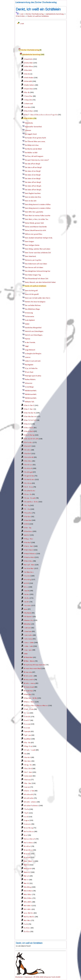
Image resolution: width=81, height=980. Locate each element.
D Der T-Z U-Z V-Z (30, 420)
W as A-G (27, 854)
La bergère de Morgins (33, 354)
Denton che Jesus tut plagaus (35, 302)
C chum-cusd (28, 104)
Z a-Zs (26, 924)
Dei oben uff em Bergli (33, 182)
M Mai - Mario (29, 661)
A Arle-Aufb (28, 81)
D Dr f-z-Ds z (28, 443)
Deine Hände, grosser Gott (34, 223)
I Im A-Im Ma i (29, 569)
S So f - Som (28, 772)
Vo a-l (26, 835)
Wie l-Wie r (28, 895)
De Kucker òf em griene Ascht (35, 138)
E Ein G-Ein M (29, 457)
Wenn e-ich (28, 869)
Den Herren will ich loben (34, 268)
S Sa (25, 754)
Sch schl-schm (29, 798)
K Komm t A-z (28, 620)
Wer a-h (27, 876)
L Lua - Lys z (28, 650)
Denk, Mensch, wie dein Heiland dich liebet (40, 282)
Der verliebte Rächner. (33, 305)
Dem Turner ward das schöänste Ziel (38, 253)
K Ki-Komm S (28, 617)
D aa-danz (27, 107)
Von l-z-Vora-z (29, 843)
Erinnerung (29, 313)
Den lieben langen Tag (33, 275)
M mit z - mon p (29, 683)
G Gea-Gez (27, 520)
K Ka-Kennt (28, 613)
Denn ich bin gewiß (32, 294)
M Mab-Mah (28, 657)
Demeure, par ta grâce (33, 260)
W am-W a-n (28, 850)
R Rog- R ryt (28, 746)
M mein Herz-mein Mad (32, 669)
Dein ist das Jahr (31, 201)
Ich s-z (26, 587)
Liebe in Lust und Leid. (33, 361)
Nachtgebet (29, 365)
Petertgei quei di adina (33, 376)
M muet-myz (28, 691)
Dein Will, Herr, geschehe (34, 212)
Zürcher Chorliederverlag (35, 14)
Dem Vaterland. (31, 256)
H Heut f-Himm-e (30, 554)
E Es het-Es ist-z (29, 480)
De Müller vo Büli (31, 153)
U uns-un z (27, 824)
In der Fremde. (30, 343)
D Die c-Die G (28, 428)
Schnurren (29, 383)
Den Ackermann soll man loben (36, 264)
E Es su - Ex (28, 494)
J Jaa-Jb (26, 591)
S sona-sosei (28, 776)
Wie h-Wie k (28, 891)
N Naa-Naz (27, 694)
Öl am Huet (29, 372)
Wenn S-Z (27, 872)
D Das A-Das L (29, 111)
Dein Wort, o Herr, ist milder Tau (37, 219)
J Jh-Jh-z (26, 598)
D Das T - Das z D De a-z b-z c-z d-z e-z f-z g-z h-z (41, 115)
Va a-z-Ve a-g (28, 828)
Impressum (29, 977)
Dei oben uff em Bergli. (33, 186)
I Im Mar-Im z (29, 572)
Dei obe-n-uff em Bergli (33, 167)
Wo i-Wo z (27, 921)
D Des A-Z (27, 424)
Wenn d (26, 865)
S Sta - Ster (28, 783)
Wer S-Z (26, 883)
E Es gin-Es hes (29, 476)
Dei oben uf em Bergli (33, 175)
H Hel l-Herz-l (28, 550)
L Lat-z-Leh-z (28, 635)
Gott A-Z (27, 535)
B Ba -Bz (27, 93)
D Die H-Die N (29, 431)
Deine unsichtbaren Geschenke (36, 227)
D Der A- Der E (29, 405)
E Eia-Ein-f (27, 454)
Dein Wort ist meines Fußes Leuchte (38, 216)
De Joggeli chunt (31, 134)
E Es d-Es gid (28, 472)
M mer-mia (28, 672)
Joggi (27, 346)
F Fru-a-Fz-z (28, 513)
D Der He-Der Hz (30, 413)
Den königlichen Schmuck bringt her (38, 271)
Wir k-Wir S (28, 906)
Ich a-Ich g (27, 580)
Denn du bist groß (31, 291)
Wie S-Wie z (28, 898)
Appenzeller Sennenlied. (33, 127)
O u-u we (27, 724)
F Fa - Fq (27, 506)
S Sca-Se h (27, 757)
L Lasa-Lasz (28, 632)
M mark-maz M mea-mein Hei (34, 665)
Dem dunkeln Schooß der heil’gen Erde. (39, 238)
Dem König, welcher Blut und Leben (38, 249)
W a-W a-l (27, 846)
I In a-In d (27, 576)
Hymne (28, 339)
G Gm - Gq (27, 528)
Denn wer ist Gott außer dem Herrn (38, 298)
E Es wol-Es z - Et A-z (31, 502)
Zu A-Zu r (27, 928)
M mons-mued (29, 687)
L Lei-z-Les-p (28, 639)
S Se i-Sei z (27, 761)
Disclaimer (19, 977)
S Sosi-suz (27, 780)
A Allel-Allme (28, 67)
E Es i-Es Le (28, 483)
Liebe (26, 654)
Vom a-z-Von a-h (29, 839)
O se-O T (27, 720)
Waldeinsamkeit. (31, 391)
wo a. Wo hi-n (29, 913)
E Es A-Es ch (28, 468)
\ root (21, 14)
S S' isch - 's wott (30, 750)
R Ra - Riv (27, 743)
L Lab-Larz (27, 628)
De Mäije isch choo (32, 145)
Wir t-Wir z (28, 909)
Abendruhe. (29, 123)
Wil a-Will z (28, 902)
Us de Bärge (29, 387)
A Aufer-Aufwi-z (29, 85)
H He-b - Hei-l (29, 546)
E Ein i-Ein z (28, 461)
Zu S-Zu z (27, 932)
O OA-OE (27, 717)
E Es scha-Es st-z (29, 491)
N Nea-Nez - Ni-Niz (30, 698)
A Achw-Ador (28, 63)
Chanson (28, 130)
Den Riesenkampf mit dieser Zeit (37, 279)
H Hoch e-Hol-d (29, 557)
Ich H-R (26, 583)
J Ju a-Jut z (27, 606)
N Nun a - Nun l (29, 702)
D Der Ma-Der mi (30, 417)
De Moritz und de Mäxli (33, 149)
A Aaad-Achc (28, 59)
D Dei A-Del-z (21, 16)
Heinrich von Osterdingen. (34, 331)
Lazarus (28, 357)
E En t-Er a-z (28, 465)
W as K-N (27, 858)
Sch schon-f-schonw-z (31, 806)
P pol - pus (27, 735)
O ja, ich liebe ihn (31, 368)
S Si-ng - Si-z (28, 765)
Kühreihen (27, 624)
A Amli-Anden (29, 78)
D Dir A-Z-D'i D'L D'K (31, 439)
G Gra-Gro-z (28, 531)
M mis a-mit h (29, 680)
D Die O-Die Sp (29, 435)
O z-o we (27, 728)
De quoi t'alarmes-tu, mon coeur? (37, 160)
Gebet (27, 324)
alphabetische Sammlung (55, 14)
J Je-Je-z (26, 594)
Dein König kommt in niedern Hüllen (38, 205)
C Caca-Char (28, 96)
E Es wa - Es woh (30, 498)
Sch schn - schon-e (30, 802)
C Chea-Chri (28, 100)
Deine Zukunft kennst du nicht (35, 230)
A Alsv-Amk (28, 70)
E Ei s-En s (27, 450)
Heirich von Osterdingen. (34, 335)
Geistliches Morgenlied (33, 328)
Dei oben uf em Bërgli (33, 179)
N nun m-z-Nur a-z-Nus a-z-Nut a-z (36, 706)
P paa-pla (27, 732)
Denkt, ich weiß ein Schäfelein (38, 16)
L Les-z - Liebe (29, 643)
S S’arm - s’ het (29, 791)
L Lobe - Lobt (28, 646)
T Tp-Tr (26, 813)
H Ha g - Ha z (28, 539)
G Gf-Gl (26, 524)
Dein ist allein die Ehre (33, 197)
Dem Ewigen (29, 242)
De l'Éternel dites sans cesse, (35, 142)
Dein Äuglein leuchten (33, 193)
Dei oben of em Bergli (33, 171)
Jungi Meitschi (30, 350)
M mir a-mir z (29, 676)
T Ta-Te (26, 809)
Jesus (25, 609)
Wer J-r (26, 880)
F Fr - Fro (27, 509)
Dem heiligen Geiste (32, 245)
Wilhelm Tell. (30, 402)
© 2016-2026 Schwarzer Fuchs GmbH (47, 977)
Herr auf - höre (29, 565)
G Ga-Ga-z (27, 517)
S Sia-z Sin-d (28, 769)
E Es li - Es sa (28, 487)
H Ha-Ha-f (27, 543)
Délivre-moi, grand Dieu (34, 234)
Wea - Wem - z (29, 861)
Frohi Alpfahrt (30, 320)
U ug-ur (26, 820)
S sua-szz (27, 787)
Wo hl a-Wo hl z (29, 917)
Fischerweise (30, 317)
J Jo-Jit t (26, 602)
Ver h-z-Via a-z (29, 832)
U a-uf (26, 817)
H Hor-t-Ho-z (28, 561)
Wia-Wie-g (28, 887)
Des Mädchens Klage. (33, 309)
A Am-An (27, 74)
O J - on (26, 713)
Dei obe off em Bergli (33, 164)
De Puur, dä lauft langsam (34, 156)
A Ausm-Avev (28, 89)
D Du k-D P (27, 446)
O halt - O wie (29, 709)
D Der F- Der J (29, 409)
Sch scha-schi (28, 795)
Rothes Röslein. (30, 380)
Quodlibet (27, 739)
